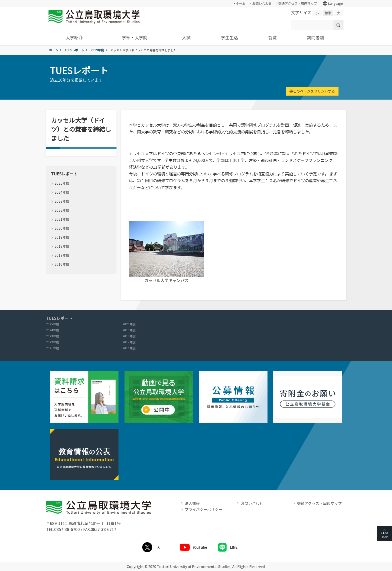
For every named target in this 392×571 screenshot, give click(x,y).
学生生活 (229, 37)
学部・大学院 (135, 37)
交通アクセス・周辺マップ (298, 3)
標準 (328, 13)
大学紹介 (74, 37)
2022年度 (62, 210)
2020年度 (62, 228)
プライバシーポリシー (203, 509)
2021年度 (62, 219)
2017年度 (62, 255)
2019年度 (97, 50)
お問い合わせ (262, 3)
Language (333, 4)
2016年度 (62, 264)
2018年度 (62, 246)
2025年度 (62, 183)
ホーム (241, 3)
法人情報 (192, 503)
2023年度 (62, 201)
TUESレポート (74, 50)
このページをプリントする (312, 91)
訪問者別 (315, 37)
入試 (186, 37)
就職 (272, 37)
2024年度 (62, 192)
